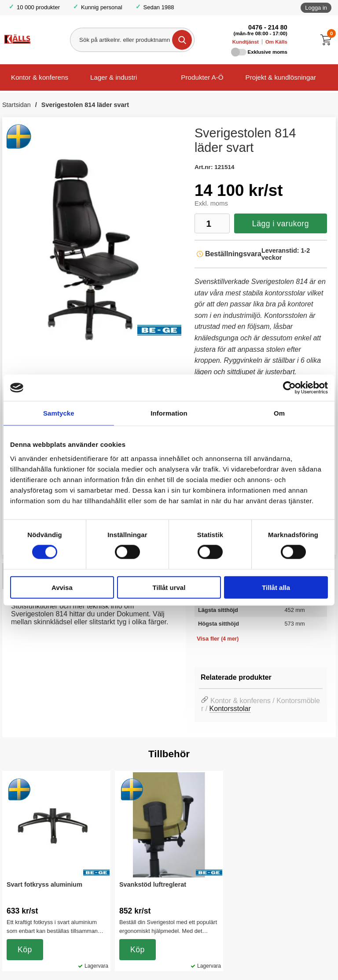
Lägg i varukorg (281, 224)
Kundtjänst (246, 42)
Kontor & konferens (40, 77)
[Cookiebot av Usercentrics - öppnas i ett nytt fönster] (289, 388)
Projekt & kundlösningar (281, 77)
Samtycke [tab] (59, 413)
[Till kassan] (328, 40)
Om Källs (276, 42)
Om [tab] (279, 413)
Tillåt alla (276, 587)
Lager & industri (114, 77)
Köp (25, 950)
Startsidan (17, 105)
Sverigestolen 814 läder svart (85, 105)
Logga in (316, 8)
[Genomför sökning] (182, 40)
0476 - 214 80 (268, 27)
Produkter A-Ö (202, 77)
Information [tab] (169, 413)
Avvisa (62, 587)
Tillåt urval (169, 587)
